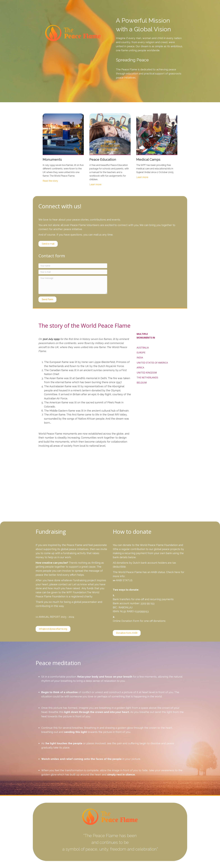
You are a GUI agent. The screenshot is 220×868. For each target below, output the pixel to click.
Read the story (50, 181)
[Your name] (73, 266)
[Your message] (73, 285)
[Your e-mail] (73, 272)
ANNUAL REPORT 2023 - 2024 (56, 617)
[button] (47, 299)
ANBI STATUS (124, 580)
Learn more (95, 184)
